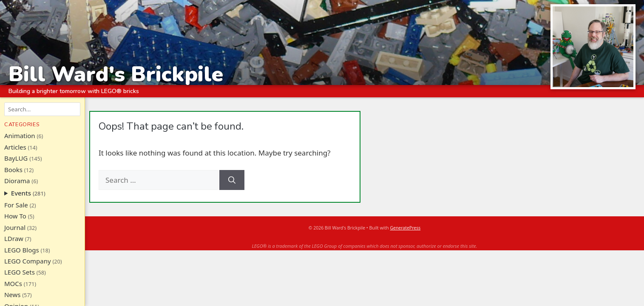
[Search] (232, 180)
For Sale (16, 205)
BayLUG (16, 158)
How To (15, 216)
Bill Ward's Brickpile (116, 74)
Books (13, 170)
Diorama (17, 181)
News (12, 295)
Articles (15, 147)
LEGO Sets (20, 272)
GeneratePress (405, 228)
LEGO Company (28, 261)
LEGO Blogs (22, 250)
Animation (20, 136)
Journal (15, 227)
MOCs (13, 283)
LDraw (14, 238)
